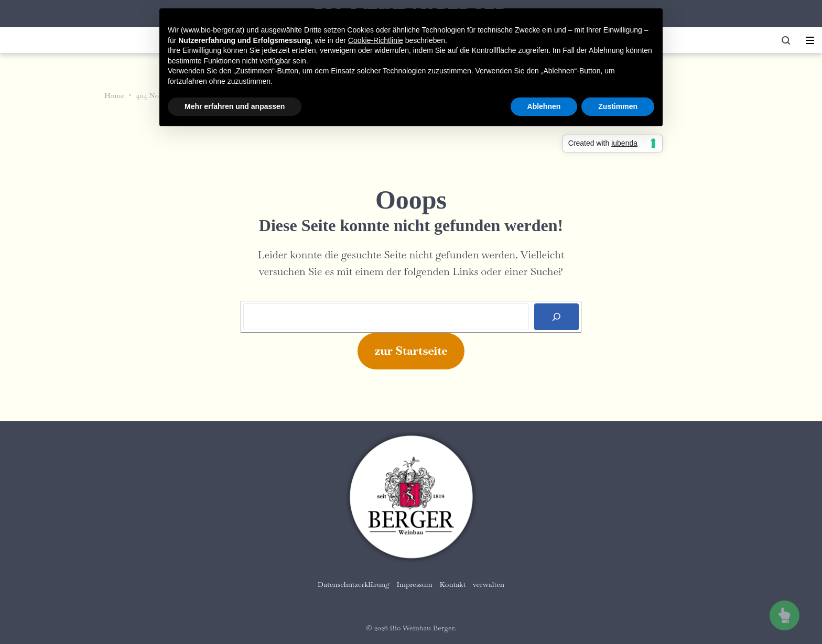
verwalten (489, 584)
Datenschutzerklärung (354, 584)
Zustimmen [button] (618, 106)
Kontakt (453, 584)
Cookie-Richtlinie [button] (376, 40)
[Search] (556, 317)
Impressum (415, 584)
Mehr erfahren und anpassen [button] (235, 106)
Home (114, 95)
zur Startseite (411, 351)
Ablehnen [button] (544, 106)
